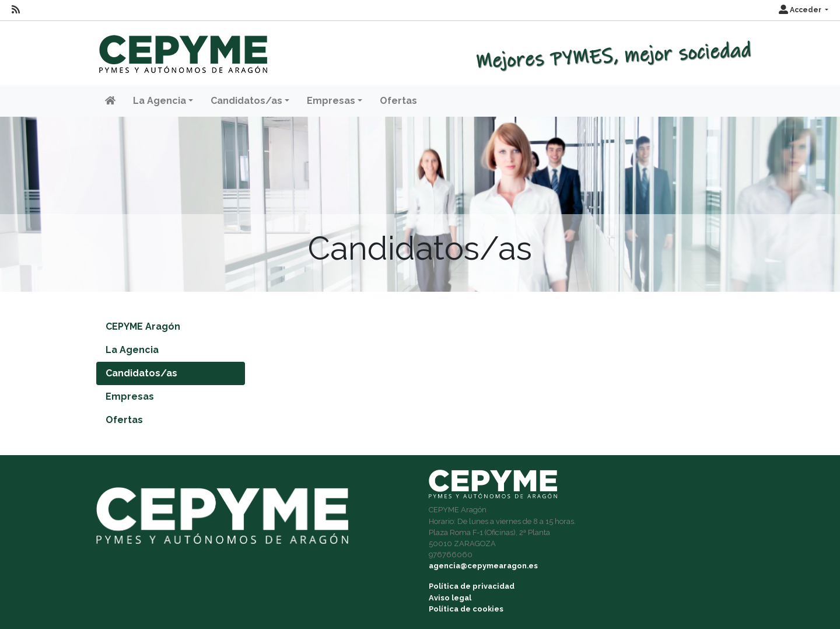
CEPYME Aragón (143, 326)
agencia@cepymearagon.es (483, 566)
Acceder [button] (801, 10)
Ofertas (398, 101)
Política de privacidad (472, 586)
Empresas (130, 396)
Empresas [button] (331, 101)
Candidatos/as (141, 373)
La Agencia (132, 350)
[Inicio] (182, 49)
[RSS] (16, 10)
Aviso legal (450, 598)
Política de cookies (466, 609)
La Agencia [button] (160, 101)
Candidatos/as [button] (246, 101)
